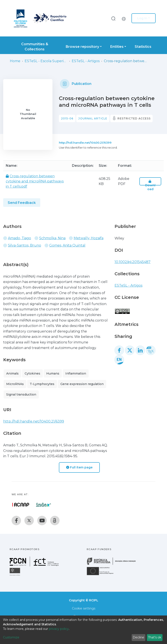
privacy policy (59, 629)
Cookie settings (84, 608)
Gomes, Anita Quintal (67, 245)
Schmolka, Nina (52, 238)
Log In (142, 18)
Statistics (143, 47)
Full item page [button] (79, 467)
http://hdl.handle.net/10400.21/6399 (85, 143)
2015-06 (67, 118)
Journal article (93, 118)
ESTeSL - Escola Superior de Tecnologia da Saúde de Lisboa (46, 61)
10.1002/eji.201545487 (133, 262)
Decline (138, 637)
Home (15, 61)
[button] (125, 18)
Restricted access (134, 118)
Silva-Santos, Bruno (25, 245)
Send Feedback (22, 203)
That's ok (155, 637)
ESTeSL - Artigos (86, 61)
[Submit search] (113, 18)
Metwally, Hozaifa (89, 238)
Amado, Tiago (19, 238)
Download (150, 185)
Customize (11, 637)
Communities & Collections (35, 47)
